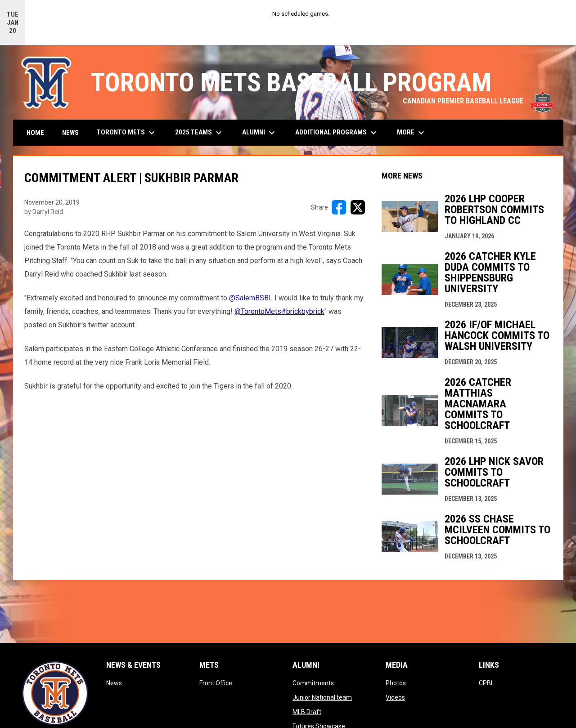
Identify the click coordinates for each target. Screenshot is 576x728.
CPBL (486, 683)
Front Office (216, 683)
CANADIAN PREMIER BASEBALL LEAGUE (479, 101)
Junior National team (322, 697)
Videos (395, 697)
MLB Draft (307, 712)
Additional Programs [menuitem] (337, 133)
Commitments (313, 683)
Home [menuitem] (35, 133)
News (114, 683)
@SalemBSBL (251, 298)
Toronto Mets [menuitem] (127, 133)
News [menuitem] (70, 133)
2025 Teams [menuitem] (200, 133)
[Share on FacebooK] (339, 207)
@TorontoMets (258, 311)
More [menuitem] (412, 133)
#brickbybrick (303, 311)
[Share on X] (358, 207)
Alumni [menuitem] (260, 133)
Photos (396, 683)
